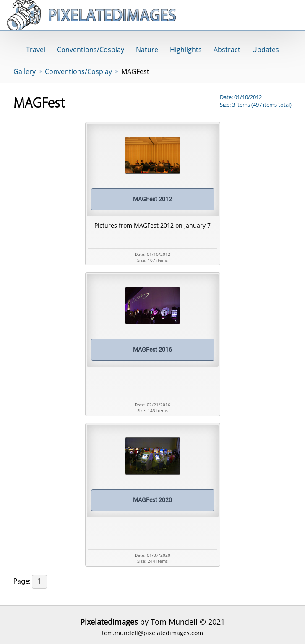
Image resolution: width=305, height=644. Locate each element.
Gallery (25, 71)
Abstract (227, 50)
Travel (36, 50)
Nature (147, 50)
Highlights (186, 50)
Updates (266, 50)
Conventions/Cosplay (91, 50)
